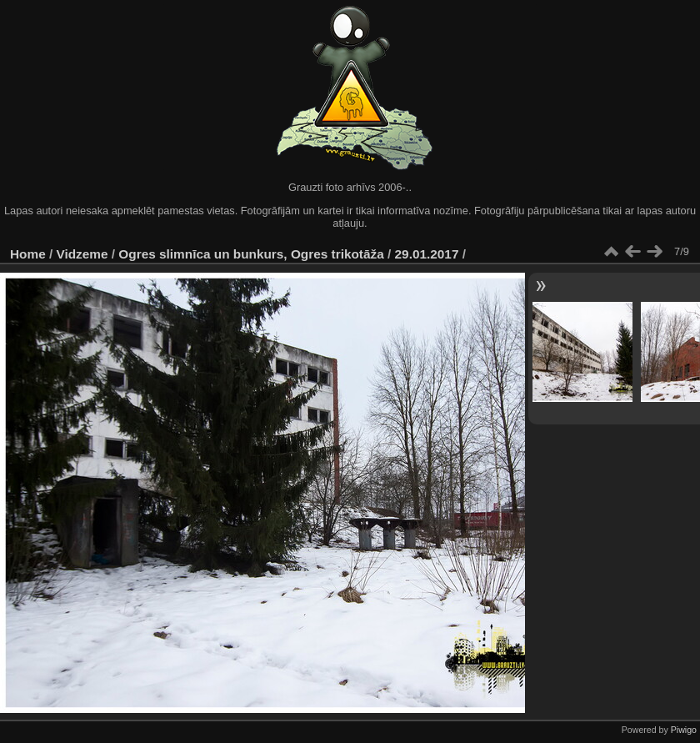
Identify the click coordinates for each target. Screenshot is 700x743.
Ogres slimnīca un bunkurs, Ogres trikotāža (251, 254)
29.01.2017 (427, 254)
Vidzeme (82, 254)
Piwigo (684, 730)
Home (28, 254)
